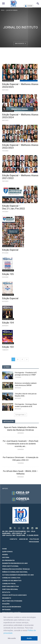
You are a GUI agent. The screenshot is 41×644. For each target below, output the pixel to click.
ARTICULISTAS (9, 421)
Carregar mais (20, 415)
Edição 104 (8, 323)
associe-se (23, 539)
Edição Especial (10, 250)
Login (30, 6)
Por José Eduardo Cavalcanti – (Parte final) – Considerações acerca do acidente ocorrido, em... (21, 444)
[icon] (10, 528)
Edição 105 (8, 274)
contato (13, 539)
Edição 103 (8, 347)
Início (3, 10)
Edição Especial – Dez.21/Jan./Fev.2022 (14, 207)
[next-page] (27, 359)
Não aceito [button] (12, 638)
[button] (13, 633)
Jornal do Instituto (8, 80)
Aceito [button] (29, 638)
